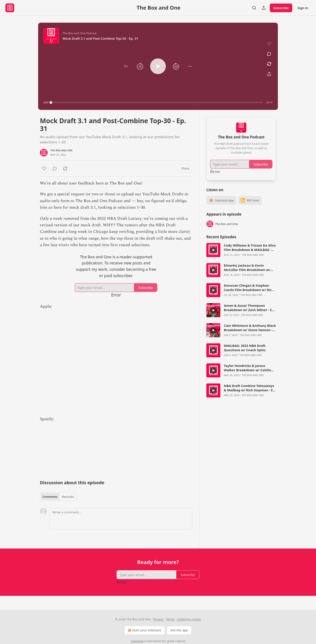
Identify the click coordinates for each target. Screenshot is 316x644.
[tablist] (58, 497)
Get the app (179, 630)
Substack (137, 641)
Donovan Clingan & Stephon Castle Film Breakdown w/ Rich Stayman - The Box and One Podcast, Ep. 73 (249, 288)
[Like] (44, 169)
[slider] (157, 102)
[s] (213, 250)
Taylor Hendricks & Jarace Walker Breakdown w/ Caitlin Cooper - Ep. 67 (247, 368)
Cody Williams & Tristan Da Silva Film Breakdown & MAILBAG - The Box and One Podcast (250, 247)
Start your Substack (144, 630)
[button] (126, 66)
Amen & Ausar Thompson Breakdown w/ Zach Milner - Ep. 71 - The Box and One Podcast (249, 308)
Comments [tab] (50, 497)
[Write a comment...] (121, 519)
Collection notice (189, 619)
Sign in (303, 8)
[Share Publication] (264, 8)
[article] (241, 250)
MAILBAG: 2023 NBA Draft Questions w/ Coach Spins (245, 348)
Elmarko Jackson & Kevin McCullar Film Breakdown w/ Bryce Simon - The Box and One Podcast (249, 267)
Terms (170, 619)
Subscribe (281, 8)
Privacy (158, 619)
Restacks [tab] (68, 497)
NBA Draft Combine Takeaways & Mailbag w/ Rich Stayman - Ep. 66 (250, 388)
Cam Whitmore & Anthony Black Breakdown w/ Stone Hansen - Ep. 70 (250, 328)
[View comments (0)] (269, 54)
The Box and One (61, 150)
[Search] (254, 8)
